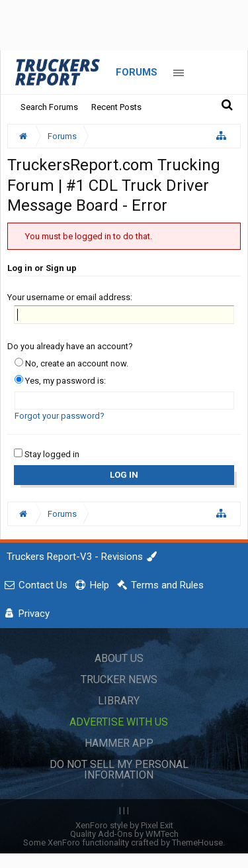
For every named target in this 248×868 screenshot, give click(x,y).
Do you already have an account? (70, 346)
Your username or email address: (70, 297)
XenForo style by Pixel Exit (124, 825)
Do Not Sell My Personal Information (119, 770)
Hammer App (119, 743)
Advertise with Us (119, 722)
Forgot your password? (60, 416)
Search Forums (49, 107)
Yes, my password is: (60, 381)
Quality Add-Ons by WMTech (124, 834)
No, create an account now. (71, 363)
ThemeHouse (197, 842)
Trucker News (119, 679)
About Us (119, 658)
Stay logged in (47, 454)
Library (119, 701)
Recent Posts (116, 107)
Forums (137, 72)
